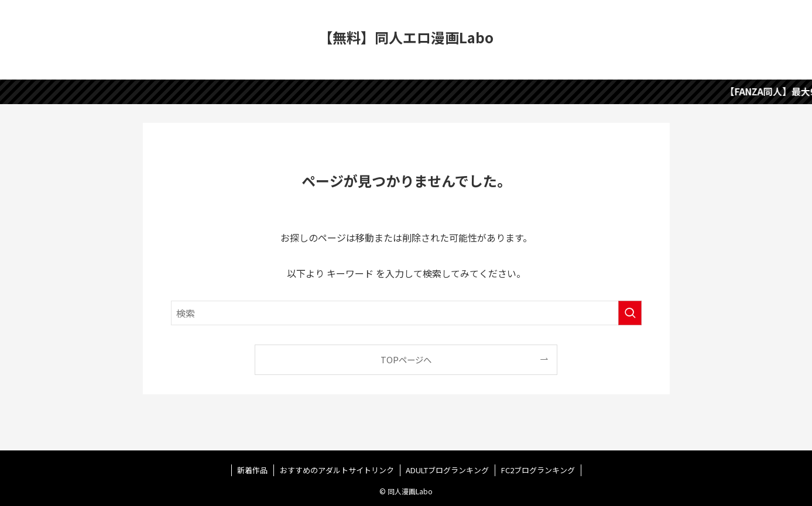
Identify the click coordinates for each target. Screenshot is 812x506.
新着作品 (252, 470)
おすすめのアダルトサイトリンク (337, 470)
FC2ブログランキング (538, 470)
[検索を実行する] (630, 313)
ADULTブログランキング (447, 470)
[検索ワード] (406, 313)
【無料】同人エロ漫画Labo (406, 37)
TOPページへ (406, 359)
